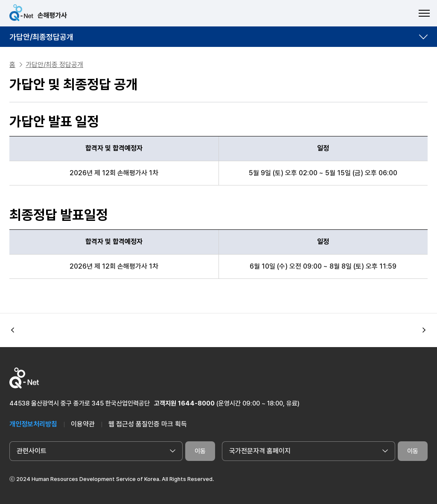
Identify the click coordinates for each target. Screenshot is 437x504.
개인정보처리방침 (33, 424)
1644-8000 (196, 403)
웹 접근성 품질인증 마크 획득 (148, 424)
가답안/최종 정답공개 (54, 65)
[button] (424, 330)
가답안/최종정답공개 (41, 37)
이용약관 (83, 424)
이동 (200, 451)
